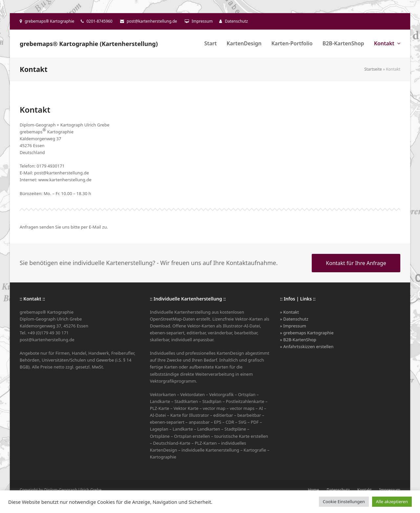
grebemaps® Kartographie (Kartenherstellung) (89, 44)
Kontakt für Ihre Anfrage (356, 263)
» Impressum (293, 326)
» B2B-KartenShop (298, 340)
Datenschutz (236, 21)
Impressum (202, 21)
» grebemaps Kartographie (307, 333)
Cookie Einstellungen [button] (344, 502)
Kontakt (365, 490)
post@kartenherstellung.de (152, 21)
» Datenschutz (294, 319)
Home (313, 490)
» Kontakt (289, 312)
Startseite (373, 69)
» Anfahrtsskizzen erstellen (307, 346)
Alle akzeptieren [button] (392, 502)
